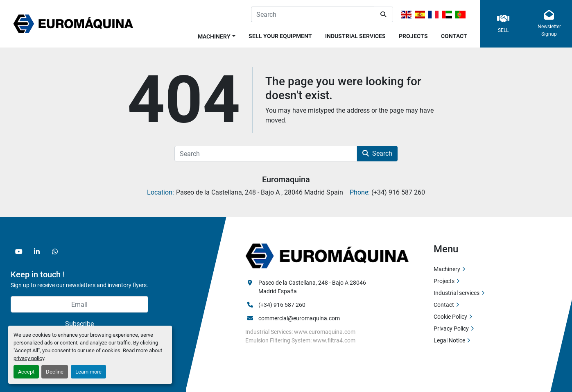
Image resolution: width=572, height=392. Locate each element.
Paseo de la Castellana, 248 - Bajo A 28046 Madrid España (313, 287)
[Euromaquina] (327, 256)
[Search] (312, 14)
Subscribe (79, 324)
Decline (55, 372)
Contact (454, 36)
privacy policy (29, 358)
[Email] (79, 304)
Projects (413, 36)
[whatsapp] (55, 252)
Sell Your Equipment (280, 36)
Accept (26, 372)
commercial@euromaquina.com (299, 318)
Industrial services (355, 36)
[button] (217, 35)
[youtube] (19, 252)
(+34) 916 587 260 (282, 305)
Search (377, 153)
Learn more (88, 372)
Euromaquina (286, 179)
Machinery (214, 36)
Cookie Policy (450, 317)
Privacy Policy (451, 329)
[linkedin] (37, 252)
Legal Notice (449, 340)
